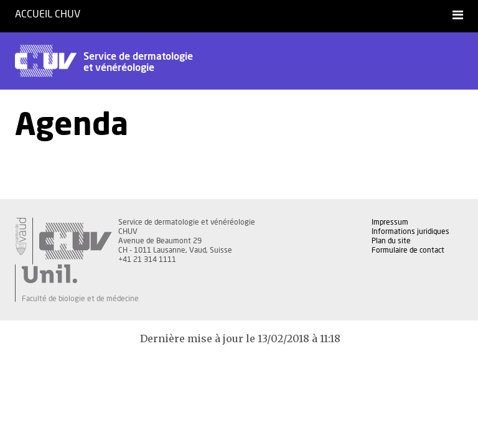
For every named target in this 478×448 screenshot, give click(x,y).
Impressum (390, 222)
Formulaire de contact (408, 250)
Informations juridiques (410, 231)
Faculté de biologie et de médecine (80, 299)
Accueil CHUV (48, 14)
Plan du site (391, 241)
